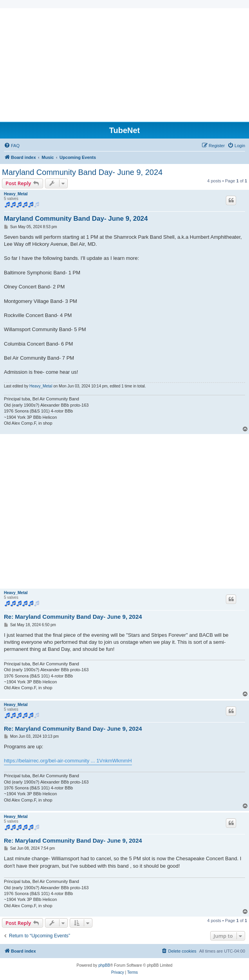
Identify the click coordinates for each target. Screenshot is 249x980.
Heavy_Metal (16, 194)
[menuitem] (12, 146)
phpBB (104, 965)
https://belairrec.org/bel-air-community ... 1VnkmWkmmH (68, 761)
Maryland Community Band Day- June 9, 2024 (82, 172)
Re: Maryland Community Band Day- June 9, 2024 (73, 617)
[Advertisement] (125, 63)
